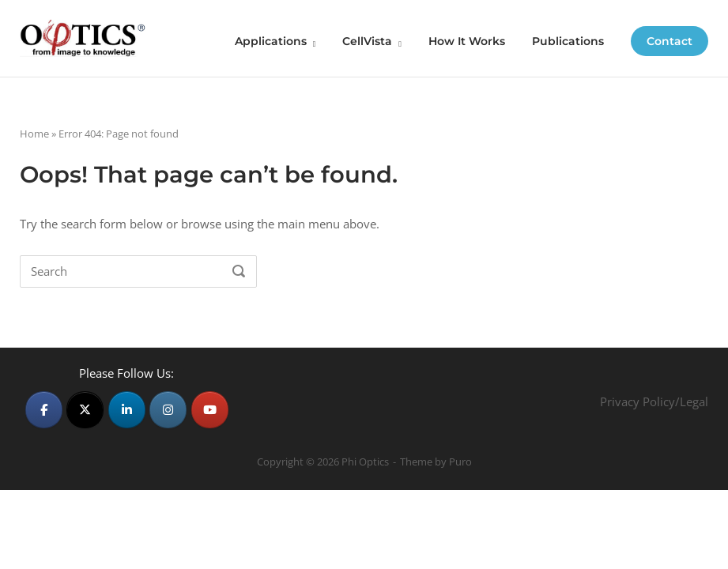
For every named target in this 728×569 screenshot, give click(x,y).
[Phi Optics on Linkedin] (127, 410)
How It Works (467, 41)
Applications (271, 41)
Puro (460, 462)
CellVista (367, 41)
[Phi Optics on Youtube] (210, 410)
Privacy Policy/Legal (654, 401)
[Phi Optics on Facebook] (44, 410)
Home (34, 134)
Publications (568, 41)
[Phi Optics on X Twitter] (85, 410)
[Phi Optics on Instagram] (168, 410)
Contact (670, 41)
